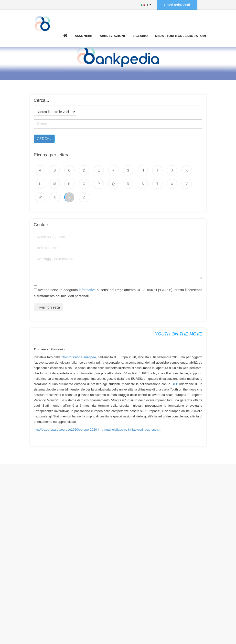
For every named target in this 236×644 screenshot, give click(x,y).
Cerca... (44, 139)
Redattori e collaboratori (181, 36)
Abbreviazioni (112, 36)
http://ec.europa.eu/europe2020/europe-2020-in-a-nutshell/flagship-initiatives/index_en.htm (97, 430)
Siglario (140, 36)
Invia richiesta (48, 307)
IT (145, 5)
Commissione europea (78, 357)
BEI (174, 384)
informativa (87, 290)
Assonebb (84, 36)
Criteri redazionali (177, 5)
